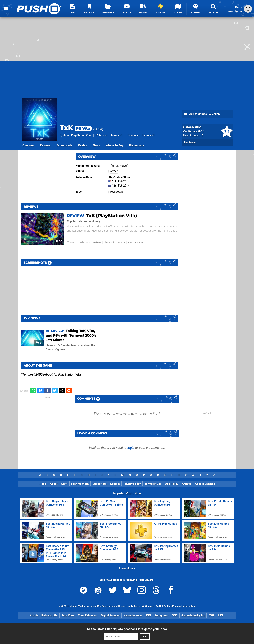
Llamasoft (116, 135)
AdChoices (148, 606)
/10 (201, 131)
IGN (148, 615)
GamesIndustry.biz (193, 615)
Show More (127, 569)
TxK (76, 128)
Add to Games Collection (202, 114)
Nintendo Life (49, 615)
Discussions (137, 145)
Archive (187, 484)
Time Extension (88, 615)
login (131, 448)
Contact (115, 484)
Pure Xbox (68, 615)
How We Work (80, 484)
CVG (211, 615)
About (54, 484)
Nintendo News (133, 615)
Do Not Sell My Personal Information (176, 606)
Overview (28, 145)
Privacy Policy (132, 484)
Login (231, 11)
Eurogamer (161, 615)
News (96, 145)
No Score (190, 142)
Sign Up (239, 11)
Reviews (45, 145)
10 (59, 241)
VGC (175, 615)
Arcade (114, 171)
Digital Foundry (110, 615)
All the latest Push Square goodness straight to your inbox (127, 629)
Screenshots (64, 145)
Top (43, 484)
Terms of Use (153, 484)
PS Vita (121, 243)
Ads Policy (172, 484)
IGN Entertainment (107, 606)
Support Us (99, 484)
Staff (64, 484)
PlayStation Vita (81, 135)
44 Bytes (135, 606)
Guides (82, 145)
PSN (130, 243)
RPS (220, 615)
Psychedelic (116, 192)
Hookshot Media (76, 606)
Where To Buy (114, 145)
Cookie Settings (205, 484)
